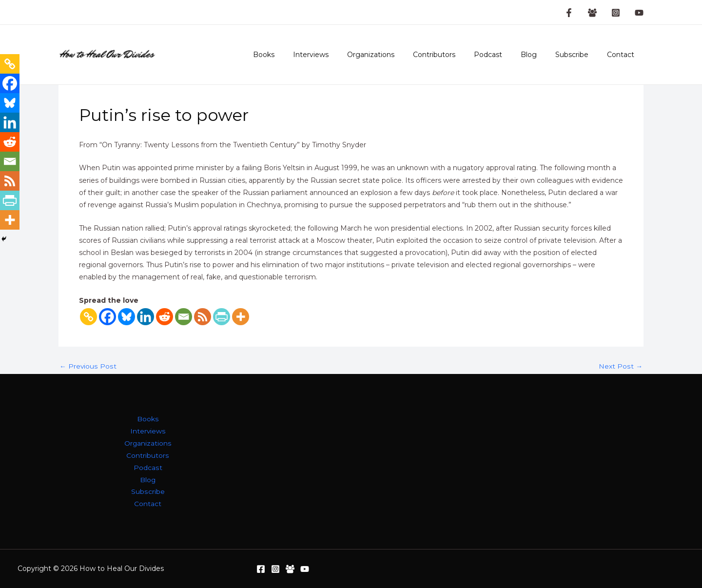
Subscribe (579, 55)
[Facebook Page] (569, 13)
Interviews (342, 55)
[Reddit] (165, 317)
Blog (541, 55)
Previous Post (88, 366)
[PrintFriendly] (222, 317)
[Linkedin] (146, 317)
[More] (241, 317)
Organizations (398, 55)
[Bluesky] (127, 317)
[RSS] (203, 317)
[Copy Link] (88, 317)
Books (300, 55)
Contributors (456, 55)
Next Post (621, 366)
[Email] (184, 317)
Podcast (505, 55)
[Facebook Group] (592, 13)
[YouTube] (639, 13)
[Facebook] (107, 317)
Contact (623, 55)
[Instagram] (616, 13)
